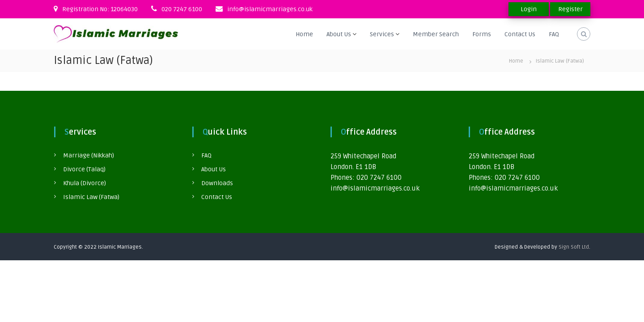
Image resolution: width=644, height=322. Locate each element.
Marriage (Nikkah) (89, 155)
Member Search (436, 34)
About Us (339, 34)
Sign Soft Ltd (574, 247)
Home (304, 34)
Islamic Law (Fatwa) (91, 197)
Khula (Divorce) (85, 183)
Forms (482, 34)
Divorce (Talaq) (84, 169)
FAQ (554, 34)
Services (382, 34)
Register (570, 9)
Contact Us (520, 34)
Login (529, 9)
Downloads (217, 183)
